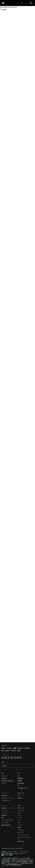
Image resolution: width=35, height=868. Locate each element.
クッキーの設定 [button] (9, 855)
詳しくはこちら (13, 863)
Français (20, 748)
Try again (3, 9)
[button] (17, 805)
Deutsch (9, 748)
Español (7, 751)
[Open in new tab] (12, 781)
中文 (3, 751)
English (3, 748)
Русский (13, 751)
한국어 (19, 751)
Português (27, 748)
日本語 (15, 748)
